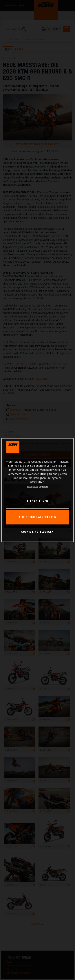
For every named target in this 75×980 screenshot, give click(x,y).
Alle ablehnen (37, 501)
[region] (37, 490)
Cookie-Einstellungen (37, 532)
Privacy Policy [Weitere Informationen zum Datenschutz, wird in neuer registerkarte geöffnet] (33, 486)
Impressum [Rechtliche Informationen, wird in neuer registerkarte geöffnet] (43, 486)
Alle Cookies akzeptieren (37, 517)
